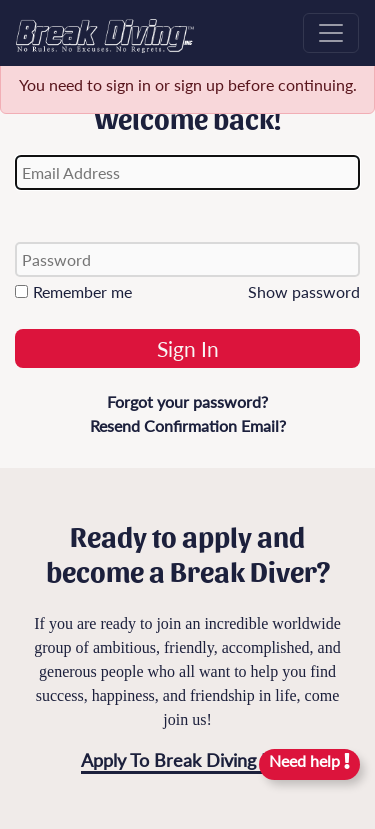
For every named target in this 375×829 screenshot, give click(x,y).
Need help (309, 760)
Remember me (73, 291)
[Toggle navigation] (331, 33)
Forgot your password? (187, 401)
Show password (304, 291)
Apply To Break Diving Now (190, 760)
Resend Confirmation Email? (188, 425)
